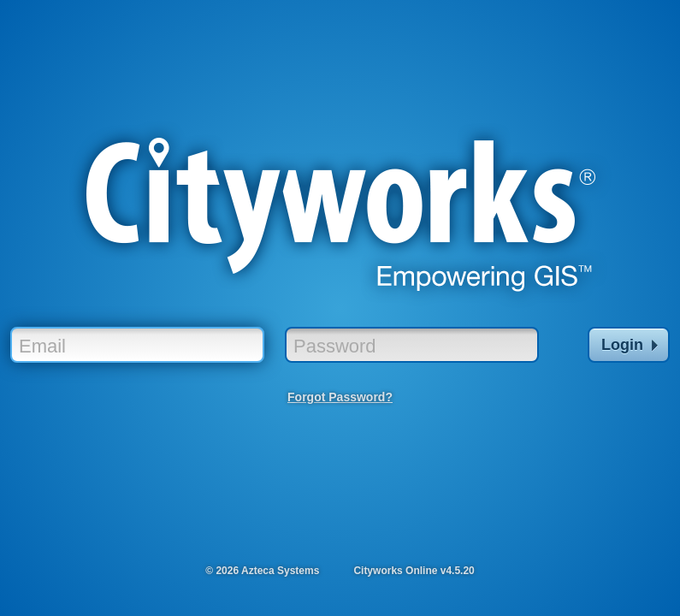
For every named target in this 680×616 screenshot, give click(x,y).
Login (630, 345)
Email (42, 346)
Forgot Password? (340, 397)
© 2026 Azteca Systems (262, 571)
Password (335, 346)
